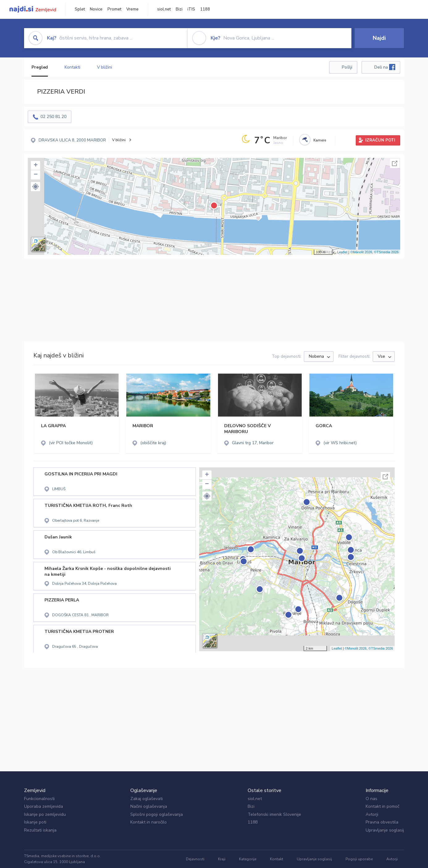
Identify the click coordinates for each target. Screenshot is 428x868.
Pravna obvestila (382, 822)
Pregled (40, 67)
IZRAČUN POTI (380, 140)
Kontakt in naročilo (149, 822)
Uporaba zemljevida (44, 806)
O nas (371, 799)
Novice (96, 9)
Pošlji (347, 67)
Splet (80, 9)
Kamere (320, 140)
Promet (114, 9)
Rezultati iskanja (40, 830)
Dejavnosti (195, 859)
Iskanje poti (35, 822)
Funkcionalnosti (39, 799)
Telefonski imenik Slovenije (274, 814)
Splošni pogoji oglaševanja (157, 814)
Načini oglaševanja (149, 806)
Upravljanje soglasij (385, 830)
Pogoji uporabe (359, 859)
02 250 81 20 (53, 117)
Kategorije (248, 859)
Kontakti (72, 67)
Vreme (132, 9)
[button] (36, 187)
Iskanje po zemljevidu (45, 814)
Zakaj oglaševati (147, 799)
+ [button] (36, 166)
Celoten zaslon (395, 163)
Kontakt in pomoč (382, 806)
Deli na (385, 67)
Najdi (379, 38)
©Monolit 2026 (361, 252)
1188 (205, 9)
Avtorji (372, 814)
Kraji (222, 859)
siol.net (164, 9)
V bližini (105, 67)
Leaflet (342, 252)
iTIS (191, 9)
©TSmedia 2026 (386, 252)
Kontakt (277, 859)
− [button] (36, 175)
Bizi (179, 9)
